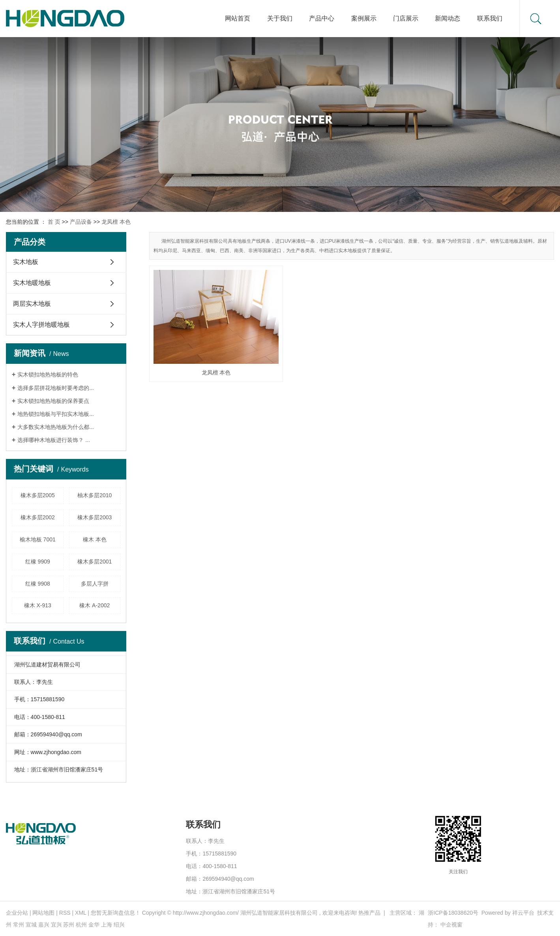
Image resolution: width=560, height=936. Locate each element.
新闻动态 (448, 18)
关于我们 (280, 18)
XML (81, 913)
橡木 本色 (95, 539)
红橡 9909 (38, 562)
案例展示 (364, 18)
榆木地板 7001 (38, 539)
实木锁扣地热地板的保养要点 (53, 401)
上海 (107, 925)
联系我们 (490, 18)
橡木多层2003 (95, 517)
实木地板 (26, 262)
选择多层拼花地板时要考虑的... (56, 388)
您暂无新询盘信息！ (116, 913)
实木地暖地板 (32, 283)
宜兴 (56, 925)
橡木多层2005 (38, 495)
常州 (19, 925)
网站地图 (43, 913)
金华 (94, 925)
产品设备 (81, 222)
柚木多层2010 (95, 495)
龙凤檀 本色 (116, 222)
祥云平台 (523, 913)
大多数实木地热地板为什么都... (56, 427)
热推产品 (369, 913)
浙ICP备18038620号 (453, 913)
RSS (65, 913)
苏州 (69, 925)
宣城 (31, 925)
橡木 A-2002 (95, 605)
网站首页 (238, 18)
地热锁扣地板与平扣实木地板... (56, 414)
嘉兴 (44, 925)
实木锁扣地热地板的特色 (48, 374)
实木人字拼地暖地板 (41, 325)
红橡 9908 (38, 584)
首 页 (54, 222)
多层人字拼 (95, 584)
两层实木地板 (32, 304)
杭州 (81, 925)
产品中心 (322, 18)
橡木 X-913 (38, 605)
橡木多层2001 (95, 562)
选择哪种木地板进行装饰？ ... (54, 440)
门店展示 (406, 18)
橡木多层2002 (38, 517)
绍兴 (119, 925)
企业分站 (17, 913)
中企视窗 (451, 925)
